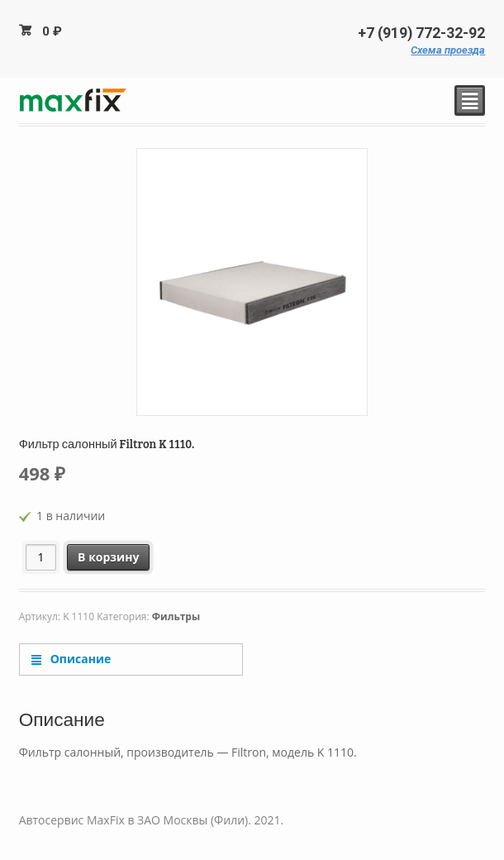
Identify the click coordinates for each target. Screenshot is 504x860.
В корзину (108, 557)
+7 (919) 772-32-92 (421, 33)
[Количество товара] (41, 557)
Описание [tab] (79, 659)
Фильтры (176, 616)
